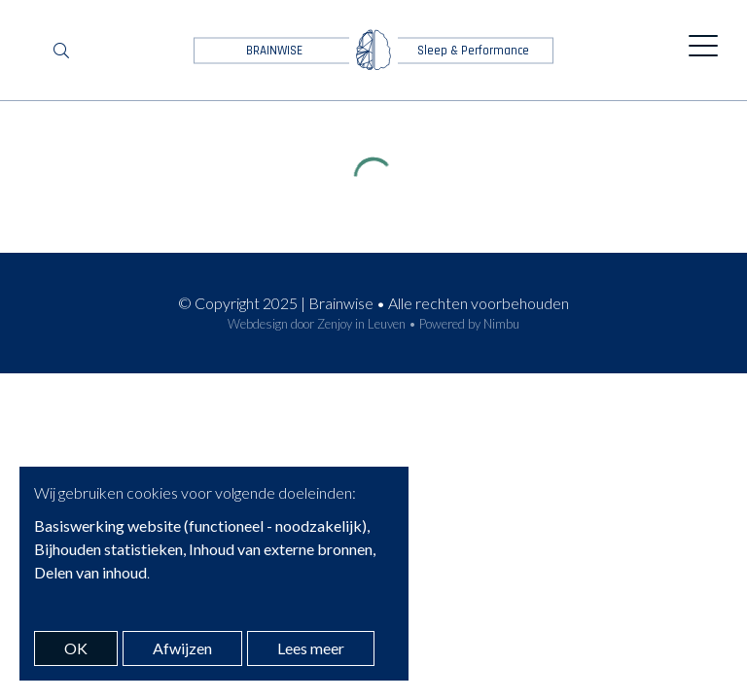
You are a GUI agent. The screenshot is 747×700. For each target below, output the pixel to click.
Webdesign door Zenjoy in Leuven (317, 324)
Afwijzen (182, 648)
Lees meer (311, 648)
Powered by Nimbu (469, 324)
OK (76, 648)
